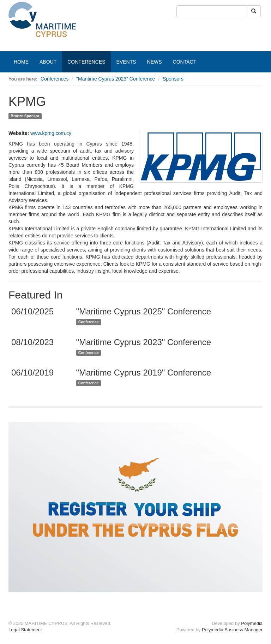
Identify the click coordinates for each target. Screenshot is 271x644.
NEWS (155, 62)
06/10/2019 (32, 373)
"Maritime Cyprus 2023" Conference (116, 79)
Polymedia (252, 623)
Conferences (55, 79)
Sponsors (173, 79)
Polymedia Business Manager (232, 630)
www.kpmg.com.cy (51, 133)
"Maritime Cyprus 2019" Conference (144, 373)
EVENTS (126, 62)
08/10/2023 (32, 342)
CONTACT (185, 62)
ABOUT (48, 62)
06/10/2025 (32, 311)
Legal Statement (25, 630)
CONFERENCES (86, 62)
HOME (21, 62)
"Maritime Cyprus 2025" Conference (144, 311)
